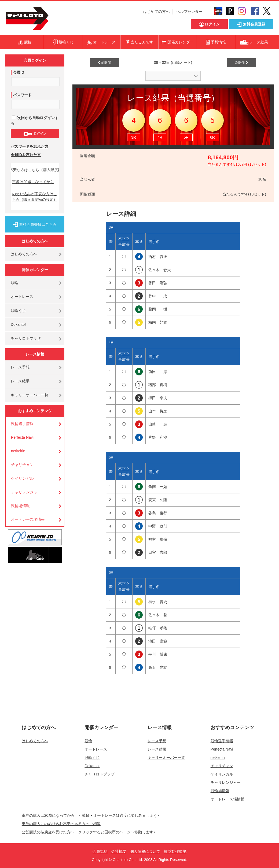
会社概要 (119, 851)
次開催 (241, 63)
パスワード (22, 95)
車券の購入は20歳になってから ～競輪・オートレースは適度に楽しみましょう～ (93, 815)
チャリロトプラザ (26, 338)
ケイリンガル (22, 478)
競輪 (14, 283)
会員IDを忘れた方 (26, 155)
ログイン (35, 134)
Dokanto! (18, 324)
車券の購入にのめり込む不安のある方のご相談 (61, 824)
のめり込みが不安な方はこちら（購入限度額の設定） (35, 197)
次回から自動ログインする (35, 121)
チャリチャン (22, 465)
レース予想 (20, 367)
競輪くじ (18, 311)
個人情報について (145, 851)
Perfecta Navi (22, 437)
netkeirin (18, 451)
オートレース (22, 297)
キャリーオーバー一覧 (30, 395)
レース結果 (20, 381)
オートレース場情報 (28, 519)
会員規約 (100, 851)
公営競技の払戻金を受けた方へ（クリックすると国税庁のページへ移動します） (89, 832)
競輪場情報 (20, 506)
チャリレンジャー (26, 492)
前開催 (104, 63)
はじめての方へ (156, 12)
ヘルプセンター (189, 12)
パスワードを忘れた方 (30, 146)
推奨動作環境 (175, 851)
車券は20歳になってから (33, 182)
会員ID (19, 72)
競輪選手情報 (22, 424)
